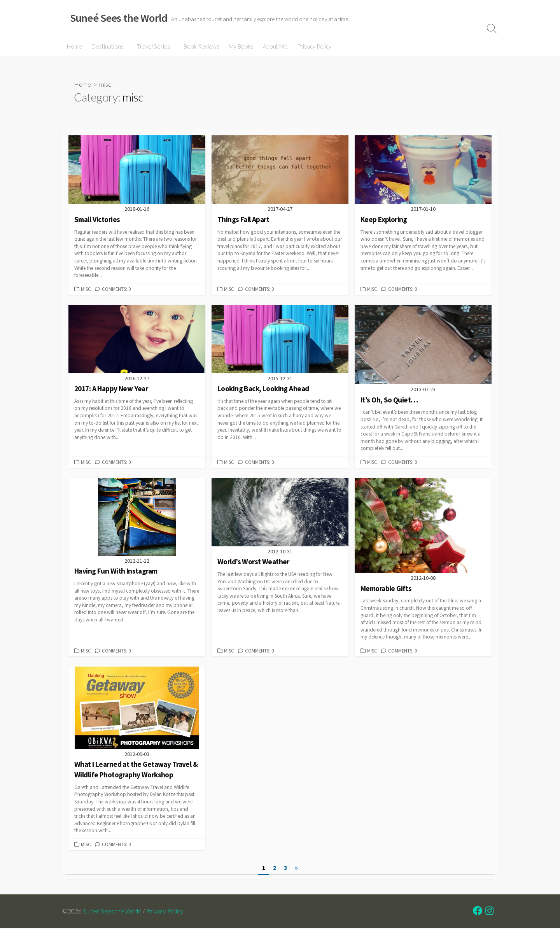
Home (74, 46)
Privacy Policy (312, 46)
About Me (273, 46)
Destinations (108, 46)
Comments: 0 (116, 289)
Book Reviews (199, 46)
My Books (239, 46)
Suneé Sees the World (112, 912)
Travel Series (152, 46)
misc (86, 289)
